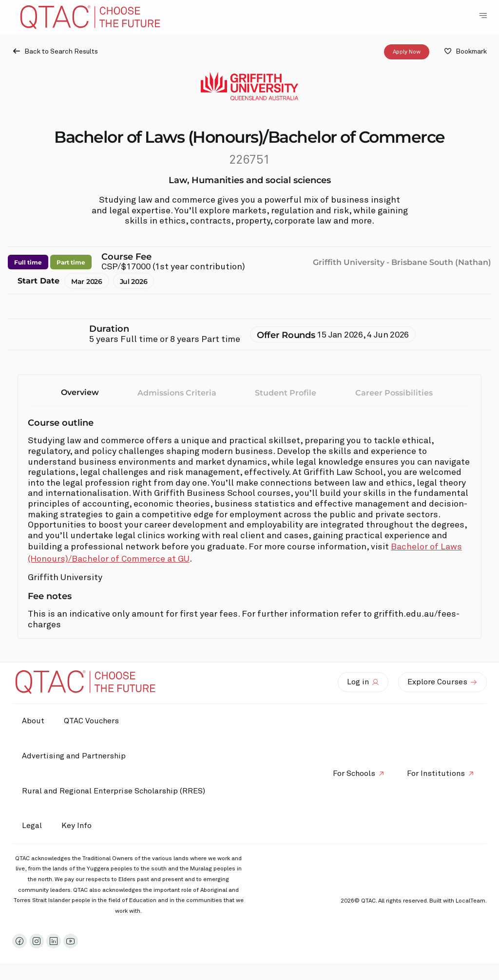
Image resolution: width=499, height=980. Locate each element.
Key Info (79, 826)
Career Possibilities (394, 393)
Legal (32, 826)
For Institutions (436, 773)
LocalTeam (470, 901)
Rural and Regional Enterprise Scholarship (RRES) (114, 791)
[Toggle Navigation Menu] (483, 16)
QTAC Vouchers (91, 721)
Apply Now (407, 52)
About (33, 721)
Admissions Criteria (177, 393)
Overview (80, 392)
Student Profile (286, 393)
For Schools (354, 773)
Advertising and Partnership (74, 756)
